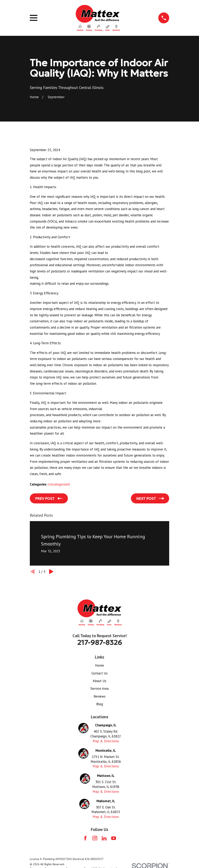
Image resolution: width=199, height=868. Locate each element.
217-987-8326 (100, 642)
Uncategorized (59, 484)
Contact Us (99, 673)
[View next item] (51, 572)
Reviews (100, 696)
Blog (100, 704)
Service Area (99, 689)
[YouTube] (114, 838)
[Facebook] (85, 838)
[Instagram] (95, 838)
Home (99, 665)
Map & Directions (106, 741)
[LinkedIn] (104, 838)
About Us (99, 681)
